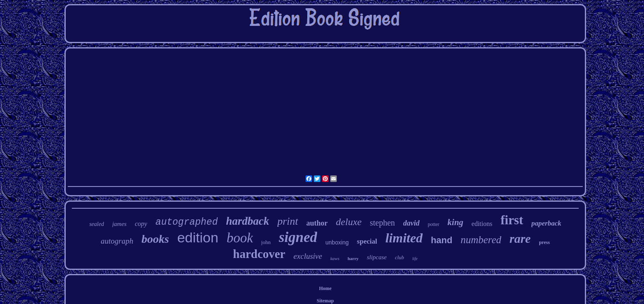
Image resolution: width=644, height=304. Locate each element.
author (317, 223)
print (288, 221)
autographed (186, 222)
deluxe (349, 222)
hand (442, 240)
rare (520, 238)
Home (325, 288)
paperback (546, 223)
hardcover (259, 254)
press (544, 242)
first (512, 220)
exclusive (308, 256)
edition (198, 237)
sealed (97, 224)
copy (141, 224)
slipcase (377, 257)
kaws (335, 258)
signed (298, 237)
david (412, 223)
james (119, 224)
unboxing (337, 242)
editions (482, 224)
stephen (382, 223)
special (367, 241)
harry (353, 258)
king (456, 222)
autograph (117, 241)
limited (404, 238)
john (266, 242)
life (415, 259)
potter (434, 224)
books (155, 239)
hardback (247, 221)
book (240, 238)
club (399, 257)
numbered (481, 240)
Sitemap (325, 301)
